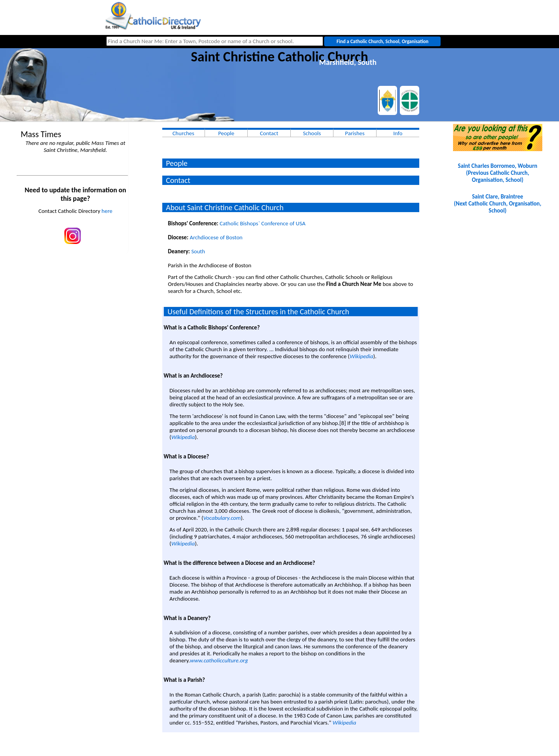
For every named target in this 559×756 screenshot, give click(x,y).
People (226, 133)
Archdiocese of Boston (216, 237)
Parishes (355, 133)
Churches (183, 133)
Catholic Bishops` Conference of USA (263, 223)
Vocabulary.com (222, 518)
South (198, 251)
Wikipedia (362, 356)
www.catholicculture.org (219, 660)
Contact (269, 133)
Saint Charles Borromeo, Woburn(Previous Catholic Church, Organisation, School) (498, 173)
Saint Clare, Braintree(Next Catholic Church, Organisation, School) (497, 204)
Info (398, 133)
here (107, 211)
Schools (312, 133)
